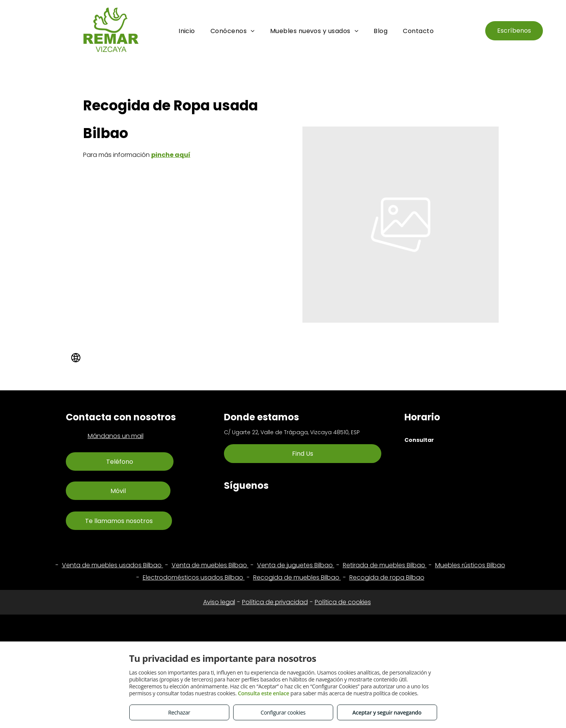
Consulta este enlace (263, 693)
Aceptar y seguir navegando (387, 712)
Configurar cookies (283, 712)
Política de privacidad (275, 602)
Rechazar (179, 712)
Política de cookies (343, 602)
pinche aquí (171, 155)
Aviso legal (219, 602)
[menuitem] (187, 31)
